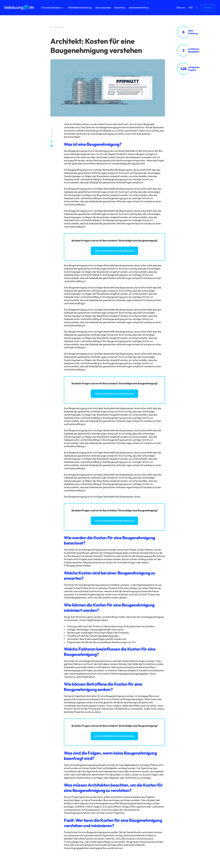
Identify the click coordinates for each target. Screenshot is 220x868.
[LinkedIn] (52, 145)
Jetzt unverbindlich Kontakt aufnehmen (114, 251)
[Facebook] (52, 142)
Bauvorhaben (110, 240)
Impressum (22, 771)
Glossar (31, 771)
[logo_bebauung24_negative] (19, 6)
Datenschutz (10, 771)
